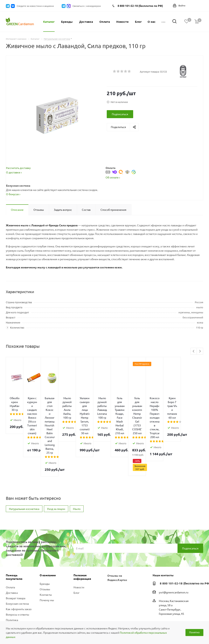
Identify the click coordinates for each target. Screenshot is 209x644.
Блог (77, 549)
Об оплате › (113, 177)
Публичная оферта (18, 585)
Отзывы (45, 545)
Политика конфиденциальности (20, 578)
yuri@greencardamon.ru (174, 548)
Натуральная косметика (24, 465)
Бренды (45, 540)
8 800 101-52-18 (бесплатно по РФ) (140, 6)
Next (200, 351)
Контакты (46, 551)
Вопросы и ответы (17, 570)
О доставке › (14, 172)
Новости (79, 543)
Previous (194, 351)
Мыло (77, 465)
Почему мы (47, 556)
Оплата (10, 543)
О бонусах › (13, 194)
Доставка (12, 549)
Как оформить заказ (19, 565)
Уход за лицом (56, 465)
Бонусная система (17, 560)
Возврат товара (16, 554)
